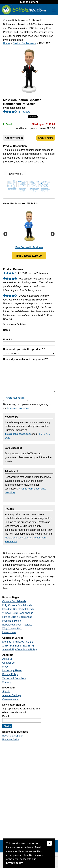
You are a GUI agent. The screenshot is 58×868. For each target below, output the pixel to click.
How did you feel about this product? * (26, 359)
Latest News (9, 632)
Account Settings (12, 695)
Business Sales (11, 740)
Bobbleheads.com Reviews (17, 625)
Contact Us (8, 663)
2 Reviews (24, 112)
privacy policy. (15, 863)
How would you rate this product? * (24, 349)
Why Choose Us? (12, 629)
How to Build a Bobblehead (17, 617)
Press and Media (12, 621)
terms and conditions (19, 408)
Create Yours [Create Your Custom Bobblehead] (46, 138)
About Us (7, 659)
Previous (5, 234)
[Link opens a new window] (54, 10)
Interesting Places (12, 671)
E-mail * (8, 340)
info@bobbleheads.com (18, 434)
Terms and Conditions (14, 678)
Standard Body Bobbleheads (18, 609)
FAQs (5, 667)
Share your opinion (15, 398)
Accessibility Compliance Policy (20, 650)
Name (6, 330)
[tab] (15, 174)
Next (53, 234)
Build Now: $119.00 (29, 256)
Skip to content (29, 2)
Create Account (11, 699)
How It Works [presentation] (15, 174)
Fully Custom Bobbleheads (17, 605)
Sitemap (7, 682)
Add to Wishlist (14, 138)
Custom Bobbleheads (25, 43)
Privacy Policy (10, 674)
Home (6, 43)
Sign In (6, 691)
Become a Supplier (13, 736)
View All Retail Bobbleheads (18, 613)
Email (6, 716)
